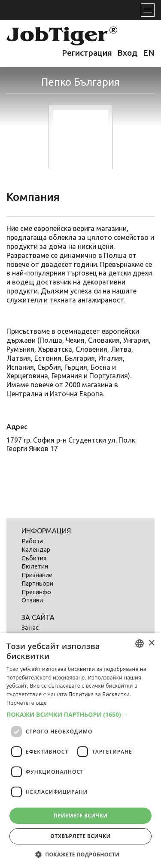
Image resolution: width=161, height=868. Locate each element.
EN (149, 53)
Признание (37, 575)
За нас (30, 628)
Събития (34, 558)
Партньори (37, 584)
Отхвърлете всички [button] (80, 836)
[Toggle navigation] (148, 10)
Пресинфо (36, 592)
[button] (80, 715)
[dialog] (80, 750)
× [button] (151, 643)
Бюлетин (35, 566)
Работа (32, 541)
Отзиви (32, 600)
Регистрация (87, 53)
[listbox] (140, 644)
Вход (128, 53)
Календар (36, 550)
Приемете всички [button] (80, 816)
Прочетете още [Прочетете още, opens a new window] (27, 703)
